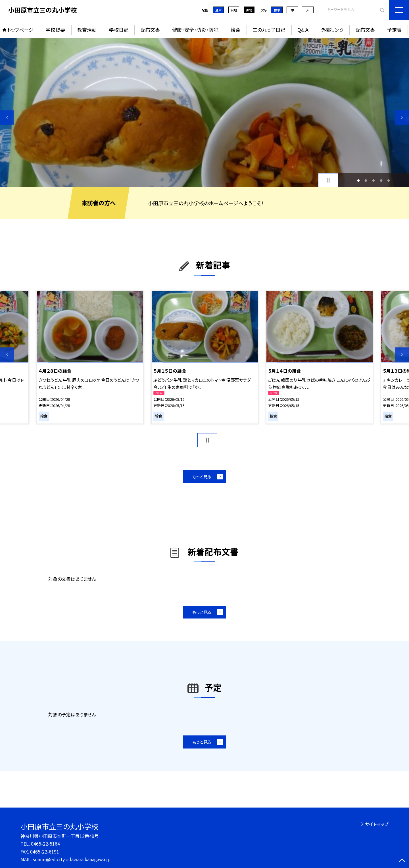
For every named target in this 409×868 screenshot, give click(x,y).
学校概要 (55, 30)
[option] (204, 113)
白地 (234, 10)
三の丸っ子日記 (269, 30)
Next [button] (402, 118)
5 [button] (389, 180)
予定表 (394, 30)
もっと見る (202, 476)
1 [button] (358, 180)
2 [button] (366, 180)
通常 (218, 10)
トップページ (20, 30)
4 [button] (381, 180)
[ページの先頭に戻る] (402, 861)
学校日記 (119, 30)
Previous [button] (7, 118)
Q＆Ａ (303, 30)
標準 (277, 10)
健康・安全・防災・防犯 (195, 30)
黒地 (249, 10)
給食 (235, 30)
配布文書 (150, 30)
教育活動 (87, 30)
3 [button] (374, 180)
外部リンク (332, 30)
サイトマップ (377, 824)
